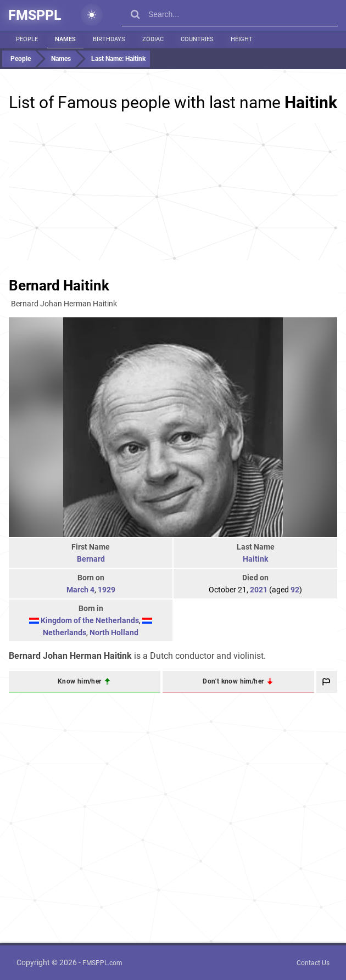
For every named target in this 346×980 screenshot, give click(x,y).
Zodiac (153, 39)
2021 (259, 590)
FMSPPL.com (102, 963)
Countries (197, 39)
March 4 (80, 590)
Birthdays (109, 39)
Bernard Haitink (59, 285)
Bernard (91, 559)
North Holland (114, 632)
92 (295, 590)
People (27, 39)
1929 (107, 590)
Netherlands (65, 632)
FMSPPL (35, 15)
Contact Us (313, 963)
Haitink (255, 559)
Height (242, 39)
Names (65, 39)
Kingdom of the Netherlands (90, 620)
